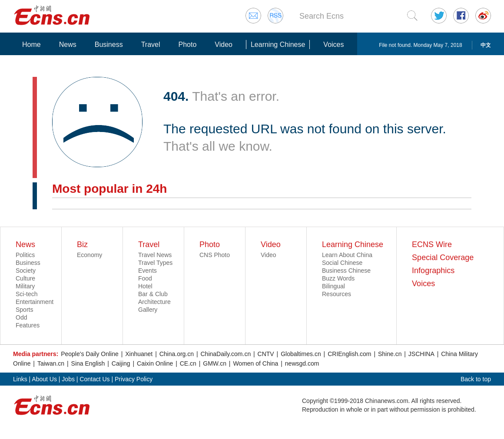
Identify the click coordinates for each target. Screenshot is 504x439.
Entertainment (35, 302)
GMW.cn (215, 363)
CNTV (266, 354)
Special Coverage (443, 257)
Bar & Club (153, 294)
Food (145, 278)
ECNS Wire (432, 244)
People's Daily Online (90, 354)
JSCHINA (421, 354)
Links (20, 379)
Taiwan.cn (51, 363)
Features (28, 325)
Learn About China (347, 255)
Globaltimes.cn (301, 354)
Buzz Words (338, 278)
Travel (151, 45)
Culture (25, 278)
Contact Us (94, 379)
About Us (44, 379)
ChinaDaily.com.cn (226, 354)
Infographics (433, 271)
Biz (82, 244)
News (68, 45)
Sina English (88, 363)
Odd (21, 317)
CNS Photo (215, 255)
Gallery (148, 310)
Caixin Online (155, 363)
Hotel (145, 286)
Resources (337, 294)
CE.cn (188, 363)
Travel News (155, 255)
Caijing (121, 363)
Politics (25, 255)
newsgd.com (302, 363)
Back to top (476, 379)
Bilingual (333, 286)
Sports (24, 310)
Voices (333, 45)
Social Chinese (342, 263)
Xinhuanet (139, 354)
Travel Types (155, 263)
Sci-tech (27, 294)
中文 (486, 45)
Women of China (255, 363)
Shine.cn (390, 354)
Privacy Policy (134, 379)
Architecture (154, 302)
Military (25, 286)
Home (31, 45)
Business (109, 45)
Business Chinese (346, 271)
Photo (187, 45)
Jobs (68, 379)
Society (26, 271)
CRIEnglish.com (349, 354)
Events (148, 271)
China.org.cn (177, 354)
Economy (90, 255)
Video (224, 45)
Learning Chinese (278, 45)
